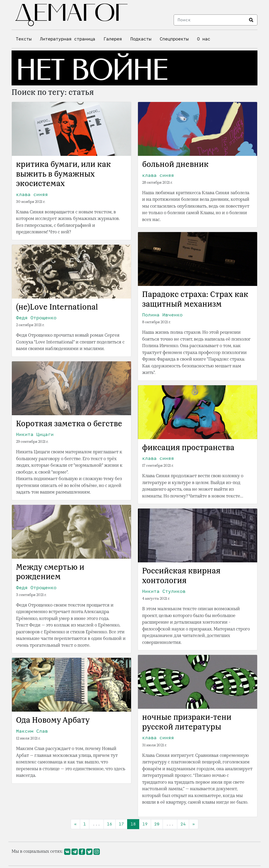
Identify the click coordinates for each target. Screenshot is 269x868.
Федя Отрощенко (36, 318)
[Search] (210, 20)
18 (133, 824)
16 (110, 824)
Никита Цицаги (35, 434)
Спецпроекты (174, 39)
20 (157, 824)
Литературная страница (68, 39)
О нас (204, 39)
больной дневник (175, 165)
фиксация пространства (188, 448)
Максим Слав (32, 731)
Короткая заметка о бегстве (69, 424)
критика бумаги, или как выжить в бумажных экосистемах (63, 174)
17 (121, 824)
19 (145, 824)
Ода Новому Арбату (53, 721)
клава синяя (32, 194)
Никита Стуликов (164, 591)
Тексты (24, 39)
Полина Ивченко (162, 315)
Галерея (113, 39)
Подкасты (141, 39)
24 (183, 824)
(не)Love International (57, 307)
